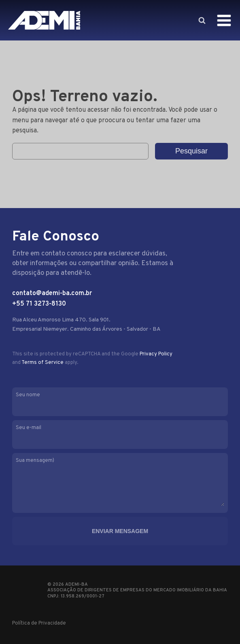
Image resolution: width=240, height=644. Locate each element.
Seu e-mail (120, 434)
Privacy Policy (156, 354)
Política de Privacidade (39, 623)
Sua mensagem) (120, 483)
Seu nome (120, 401)
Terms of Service (42, 363)
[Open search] (202, 20)
